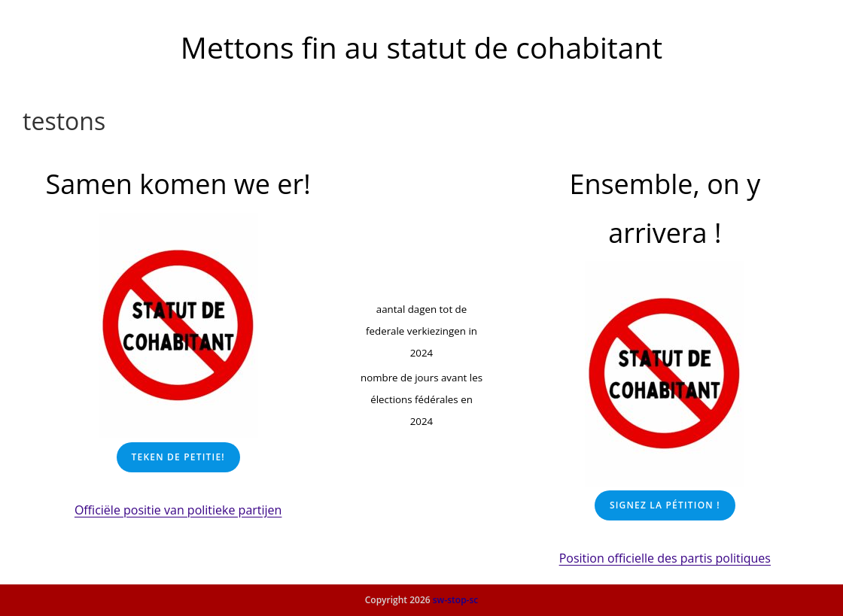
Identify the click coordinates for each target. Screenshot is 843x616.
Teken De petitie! (178, 457)
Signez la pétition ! (665, 505)
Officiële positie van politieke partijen (178, 510)
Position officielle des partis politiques (665, 558)
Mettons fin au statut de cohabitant (421, 47)
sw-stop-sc (456, 600)
